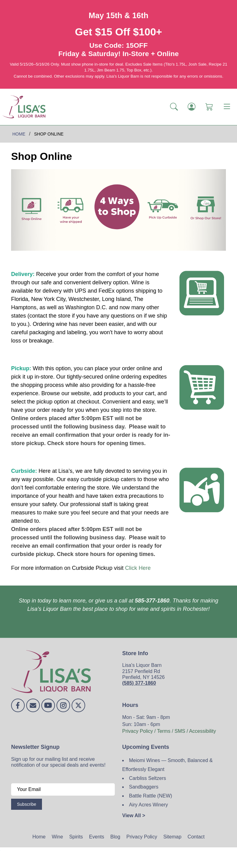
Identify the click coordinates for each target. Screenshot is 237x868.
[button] (174, 107)
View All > (134, 815)
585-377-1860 (152, 601)
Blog (115, 837)
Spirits (76, 837)
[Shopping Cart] (209, 107)
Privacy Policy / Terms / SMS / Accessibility (169, 731)
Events (97, 837)
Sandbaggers (144, 787)
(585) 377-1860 (139, 683)
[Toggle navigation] (227, 107)
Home (39, 837)
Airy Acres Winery (148, 805)
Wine (57, 837)
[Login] (191, 107)
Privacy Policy (142, 837)
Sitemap (172, 837)
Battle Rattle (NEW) (151, 796)
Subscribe (27, 804)
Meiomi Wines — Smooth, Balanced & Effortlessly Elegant (167, 765)
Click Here (138, 568)
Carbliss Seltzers (148, 778)
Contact (196, 837)
